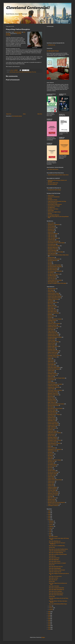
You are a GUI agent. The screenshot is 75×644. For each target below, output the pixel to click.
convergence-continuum (53, 505)
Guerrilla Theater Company (54, 369)
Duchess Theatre (51, 348)
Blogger (43, 637)
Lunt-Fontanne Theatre (53, 392)
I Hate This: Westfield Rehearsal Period (57, 551)
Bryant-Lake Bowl (52, 316)
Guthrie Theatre (51, 371)
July (50, 530)
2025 (49, 513)
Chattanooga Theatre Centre (54, 327)
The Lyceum (50, 469)
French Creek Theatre (52, 357)
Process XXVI (52, 547)
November (52, 523)
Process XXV (52, 565)
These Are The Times (52, 277)
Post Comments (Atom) (17, 116)
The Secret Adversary (52, 184)
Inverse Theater (51, 380)
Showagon (50, 452)
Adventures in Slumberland (54, 225)
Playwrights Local (52, 421)
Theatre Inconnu (51, 481)
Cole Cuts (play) (51, 231)
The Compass (51, 463)
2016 (49, 619)
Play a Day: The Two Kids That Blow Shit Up (58, 549)
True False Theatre (52, 490)
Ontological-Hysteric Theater (54, 415)
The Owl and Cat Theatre (53, 472)
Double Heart (51, 232)
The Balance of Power (53, 200)
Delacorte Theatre (52, 343)
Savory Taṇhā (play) (52, 250)
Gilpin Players (51, 361)
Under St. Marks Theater (53, 492)
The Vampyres (51, 273)
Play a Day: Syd (52, 556)
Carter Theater (51, 322)
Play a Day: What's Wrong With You (56, 590)
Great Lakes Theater (52, 366)
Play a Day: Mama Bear (54, 560)
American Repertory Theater (54, 295)
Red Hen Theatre (51, 436)
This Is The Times (52, 279)
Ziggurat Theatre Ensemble (54, 504)
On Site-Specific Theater (53, 51)
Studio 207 (50, 459)
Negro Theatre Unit (52, 402)
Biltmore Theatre (51, 305)
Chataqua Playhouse (52, 325)
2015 (49, 620)
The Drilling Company (52, 465)
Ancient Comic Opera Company (55, 296)
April (50, 535)
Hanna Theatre (51, 372)
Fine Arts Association (52, 354)
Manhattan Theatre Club (53, 393)
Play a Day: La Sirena (54, 578)
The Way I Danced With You (54, 274)
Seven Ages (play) (52, 253)
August (51, 528)
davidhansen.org (51, 45)
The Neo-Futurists (52, 471)
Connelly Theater (51, 339)
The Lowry (50, 468)
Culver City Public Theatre (53, 342)
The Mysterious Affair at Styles (54, 190)
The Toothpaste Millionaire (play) (55, 271)
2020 (49, 612)
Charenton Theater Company (54, 324)
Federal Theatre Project (53, 352)
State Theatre (51, 457)
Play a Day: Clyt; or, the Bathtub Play (57, 546)
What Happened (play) (53, 282)
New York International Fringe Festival (56, 404)
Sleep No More (51, 454)
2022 (49, 518)
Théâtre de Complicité (53, 487)
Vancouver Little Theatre (53, 493)
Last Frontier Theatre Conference (55, 390)
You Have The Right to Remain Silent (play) (57, 283)
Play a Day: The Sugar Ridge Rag (56, 553)
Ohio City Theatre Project (53, 405)
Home (24, 114)
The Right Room (51, 207)
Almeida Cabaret (51, 292)
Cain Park (50, 318)
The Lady (50, 264)
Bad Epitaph (50, 301)
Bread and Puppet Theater (53, 313)
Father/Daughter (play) (14, 72)
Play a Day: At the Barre (54, 586)
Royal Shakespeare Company (54, 443)
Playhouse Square (52, 419)
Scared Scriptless (52, 448)
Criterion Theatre (51, 340)
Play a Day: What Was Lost (55, 541)
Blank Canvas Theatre (53, 307)
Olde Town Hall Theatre (53, 412)
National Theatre (51, 398)
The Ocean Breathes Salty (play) (55, 267)
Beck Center (50, 304)
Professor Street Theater (53, 425)
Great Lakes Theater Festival (54, 368)
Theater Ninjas (51, 477)
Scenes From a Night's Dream (54, 212)
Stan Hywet (50, 455)
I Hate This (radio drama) (53, 238)
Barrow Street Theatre (53, 302)
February (51, 608)
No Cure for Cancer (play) (53, 241)
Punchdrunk (50, 430)
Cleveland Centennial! (28, 7)
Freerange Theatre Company (54, 355)
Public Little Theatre (52, 428)
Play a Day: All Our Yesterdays (55, 591)
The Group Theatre (52, 466)
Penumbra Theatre (52, 418)
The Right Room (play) (53, 268)
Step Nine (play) (51, 257)
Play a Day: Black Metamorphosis (56, 593)
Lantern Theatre (51, 389)
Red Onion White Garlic (53, 247)
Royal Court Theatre (52, 442)
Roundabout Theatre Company (54, 440)
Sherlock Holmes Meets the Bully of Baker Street (58, 175)
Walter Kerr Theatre (52, 498)
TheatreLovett (51, 486)
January (51, 610)
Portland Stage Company (53, 424)
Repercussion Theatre (53, 439)
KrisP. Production (52, 383)
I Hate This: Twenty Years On (55, 572)
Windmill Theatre (51, 499)
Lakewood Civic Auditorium (54, 387)
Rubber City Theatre (52, 445)
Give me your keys (52, 363)
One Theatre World (52, 413)
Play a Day (34, 72)
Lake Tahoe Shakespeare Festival (55, 384)
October (51, 525)
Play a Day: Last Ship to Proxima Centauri (58, 554)
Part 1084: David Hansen (53, 169)
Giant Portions (51, 360)
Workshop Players (52, 501)
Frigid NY (50, 358)
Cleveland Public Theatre (53, 334)
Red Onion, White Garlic (53, 183)
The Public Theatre (52, 475)
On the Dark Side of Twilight (54, 206)
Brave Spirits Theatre (52, 311)
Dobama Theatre (51, 345)
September (52, 526)
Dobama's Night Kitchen (53, 346)
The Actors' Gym (51, 462)
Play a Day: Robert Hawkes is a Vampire (57, 563)
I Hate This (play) (51, 237)
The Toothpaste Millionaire (54, 215)
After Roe (50, 198)
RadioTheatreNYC (52, 434)
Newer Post (9, 114)
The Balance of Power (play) (54, 259)
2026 (49, 511)
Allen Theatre (51, 290)
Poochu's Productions (53, 422)
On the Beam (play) (52, 244)
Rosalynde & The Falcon (53, 209)
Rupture (50, 446)
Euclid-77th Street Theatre (53, 351)
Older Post (40, 114)
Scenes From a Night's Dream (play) (56, 252)
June (50, 532)
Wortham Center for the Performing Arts (56, 502)
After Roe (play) (51, 226)
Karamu (50, 381)
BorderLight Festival (52, 310)
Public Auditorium (52, 427)
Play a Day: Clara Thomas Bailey (56, 595)
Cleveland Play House (53, 333)
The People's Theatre (52, 474)
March (51, 606)
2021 (49, 520)
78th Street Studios (52, 289)
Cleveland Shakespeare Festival (55, 337)
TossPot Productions (52, 489)
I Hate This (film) (51, 235)
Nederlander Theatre (52, 401)
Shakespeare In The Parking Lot (55, 449)
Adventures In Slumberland (54, 197)
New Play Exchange (28, 72)
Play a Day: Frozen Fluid (54, 558)
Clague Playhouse (52, 331)
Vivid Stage (50, 496)
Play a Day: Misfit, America (55, 561)
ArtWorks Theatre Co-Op (53, 299)
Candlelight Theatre (52, 321)
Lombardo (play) (51, 240)
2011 (49, 627)
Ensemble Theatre (52, 349)
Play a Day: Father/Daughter (55, 568)
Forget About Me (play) (53, 234)
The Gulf (50, 262)
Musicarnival (51, 396)
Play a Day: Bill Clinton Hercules (56, 567)
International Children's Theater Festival (56, 378)
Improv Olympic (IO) (52, 375)
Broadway (50, 314)
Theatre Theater (51, 483)
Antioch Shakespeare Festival (54, 298)
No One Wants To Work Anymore (55, 204)
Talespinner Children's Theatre (54, 460)
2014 (49, 622)
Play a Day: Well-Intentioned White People (58, 604)
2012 (49, 626)
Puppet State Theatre (52, 431)
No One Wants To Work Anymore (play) (56, 243)
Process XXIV (52, 582)
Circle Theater (51, 330)
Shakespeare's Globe (52, 451)
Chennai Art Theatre (52, 328)
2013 (49, 624)
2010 (49, 629)
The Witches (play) (52, 276)
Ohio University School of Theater (55, 408)
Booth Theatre (51, 308)
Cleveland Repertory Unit (53, 336)
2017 (49, 617)
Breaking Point (51, 229)
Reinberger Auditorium (53, 437)
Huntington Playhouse (53, 374)
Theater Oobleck (51, 478)
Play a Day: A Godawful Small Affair (57, 588)
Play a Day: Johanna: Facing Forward (57, 570)
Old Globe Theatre (52, 410)
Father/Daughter (18, 32)
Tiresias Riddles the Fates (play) (55, 280)
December (51, 521)
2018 (49, 615)
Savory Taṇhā (51, 210)
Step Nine (50, 214)
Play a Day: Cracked (53, 537)
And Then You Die (52, 228)
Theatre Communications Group (55, 480)
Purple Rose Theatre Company (54, 433)
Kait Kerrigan (21, 72)
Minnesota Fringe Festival (53, 395)
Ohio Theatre (51, 407)
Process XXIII (52, 597)
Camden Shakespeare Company (55, 319)
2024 (49, 514)
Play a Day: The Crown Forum (55, 576)
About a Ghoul (51, 195)
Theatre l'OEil (51, 484)
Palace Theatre (51, 416)
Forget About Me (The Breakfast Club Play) (57, 201)
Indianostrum (51, 377)
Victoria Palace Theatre (53, 495)
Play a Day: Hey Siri (53, 580)
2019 (49, 613)
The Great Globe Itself (53, 203)
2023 (49, 516)
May (50, 533)
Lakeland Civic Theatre (53, 386)
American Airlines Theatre (53, 293)
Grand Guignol (51, 365)
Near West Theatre (52, 399)
